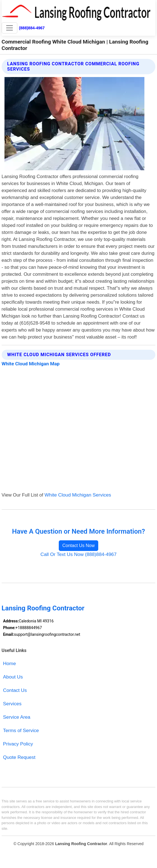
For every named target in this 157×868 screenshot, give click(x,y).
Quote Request (19, 757)
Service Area (17, 717)
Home (10, 663)
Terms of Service (21, 730)
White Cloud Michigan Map (31, 364)
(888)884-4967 (32, 28)
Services (12, 704)
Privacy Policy (18, 744)
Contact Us (15, 690)
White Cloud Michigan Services (78, 495)
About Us (13, 677)
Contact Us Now (79, 546)
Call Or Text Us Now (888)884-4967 (79, 554)
